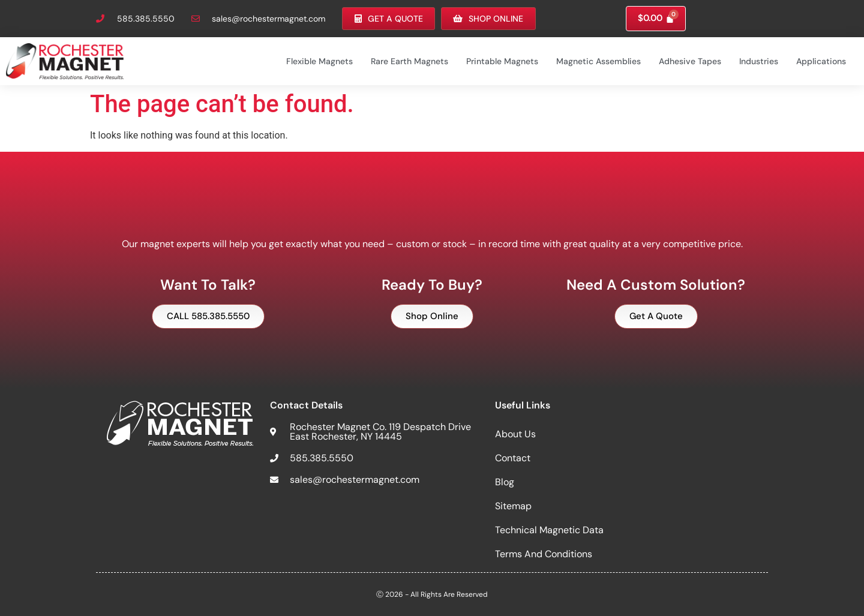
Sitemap (513, 505)
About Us (515, 433)
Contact (513, 457)
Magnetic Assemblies (598, 61)
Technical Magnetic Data (549, 529)
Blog (505, 481)
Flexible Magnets (319, 61)
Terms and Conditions (544, 553)
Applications (821, 61)
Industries (759, 61)
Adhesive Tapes (690, 61)
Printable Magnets (502, 61)
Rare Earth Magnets (409, 61)
